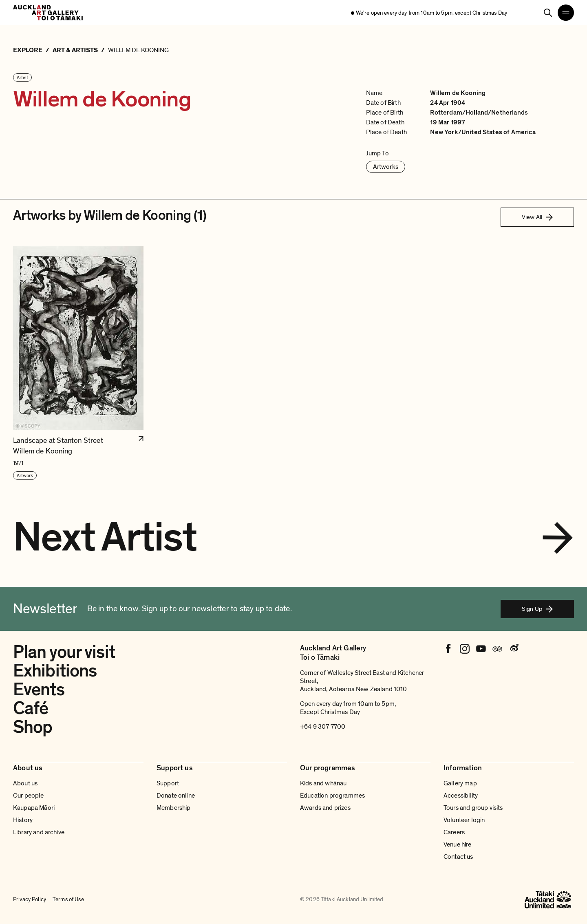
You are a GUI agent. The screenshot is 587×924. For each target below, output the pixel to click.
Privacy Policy (30, 899)
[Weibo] (514, 649)
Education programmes (332, 796)
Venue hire (458, 844)
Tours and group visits (473, 808)
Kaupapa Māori (34, 808)
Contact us (458, 857)
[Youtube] (481, 649)
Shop (33, 727)
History (23, 820)
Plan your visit (64, 652)
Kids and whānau (323, 783)
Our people (29, 796)
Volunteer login (464, 820)
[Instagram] (465, 649)
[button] (78, 363)
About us (25, 783)
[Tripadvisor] (497, 649)
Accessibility (461, 796)
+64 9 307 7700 (323, 727)
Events (39, 690)
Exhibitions (55, 671)
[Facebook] (448, 649)
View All (537, 217)
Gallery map (460, 783)
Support (168, 783)
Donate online (176, 796)
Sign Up (537, 609)
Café (31, 708)
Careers (454, 832)
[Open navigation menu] (566, 13)
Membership (174, 808)
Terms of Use (68, 899)
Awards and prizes (325, 808)
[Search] (548, 13)
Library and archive (39, 832)
